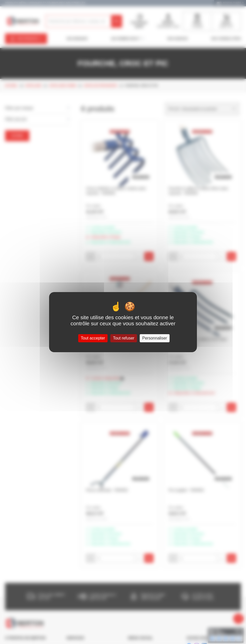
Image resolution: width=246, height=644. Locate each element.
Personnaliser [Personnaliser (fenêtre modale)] (155, 338)
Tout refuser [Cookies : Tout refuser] (124, 338)
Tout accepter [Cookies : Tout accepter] (93, 338)
